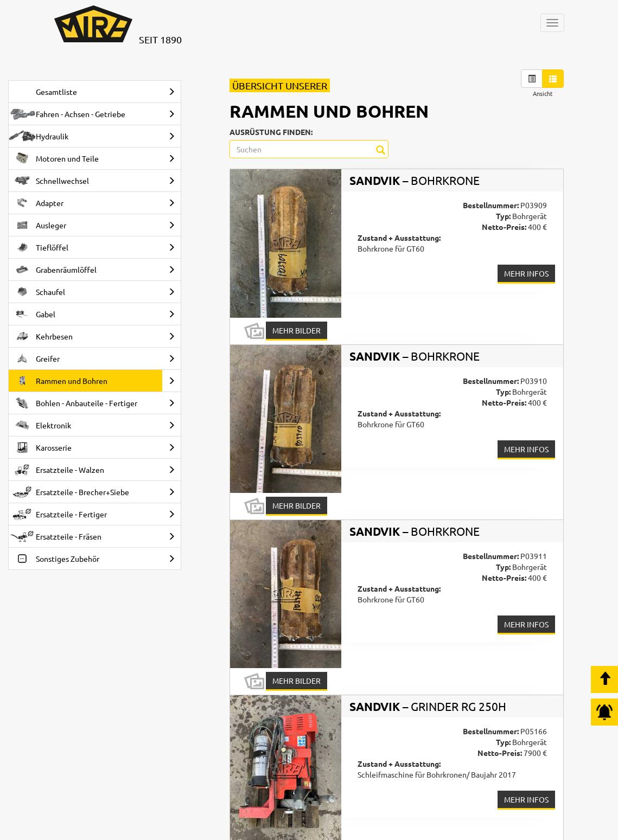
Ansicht (543, 93)
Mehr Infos (526, 273)
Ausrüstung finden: (271, 132)
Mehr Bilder (297, 330)
